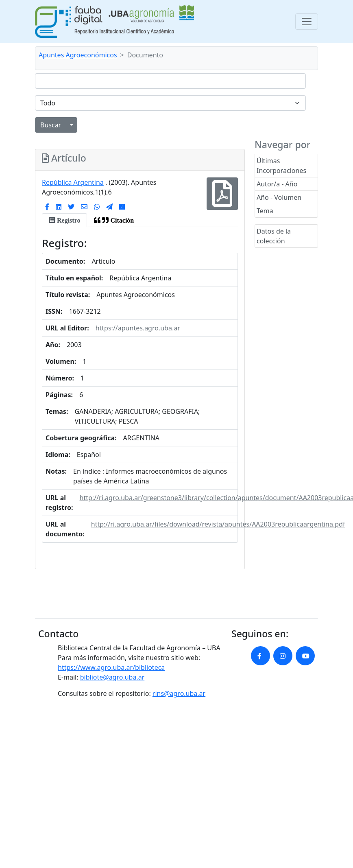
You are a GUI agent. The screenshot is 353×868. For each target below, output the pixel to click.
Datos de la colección (274, 236)
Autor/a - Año (277, 184)
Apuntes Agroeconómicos (78, 55)
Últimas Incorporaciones (281, 166)
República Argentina (73, 182)
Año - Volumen (279, 197)
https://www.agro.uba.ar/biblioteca (111, 667)
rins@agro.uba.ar (179, 693)
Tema (265, 211)
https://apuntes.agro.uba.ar (138, 328)
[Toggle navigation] (307, 22)
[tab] (64, 220)
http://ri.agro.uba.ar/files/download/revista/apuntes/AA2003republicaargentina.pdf (218, 524)
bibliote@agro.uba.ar (112, 677)
